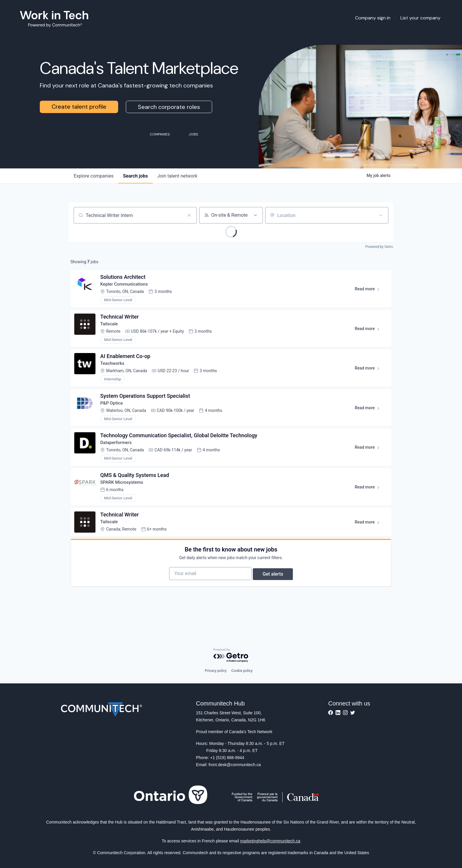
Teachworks (114, 370)
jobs (135, 176)
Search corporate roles (169, 107)
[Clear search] (189, 215)
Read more (369, 292)
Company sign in (373, 18)
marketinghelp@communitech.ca (270, 841)
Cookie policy (242, 671)
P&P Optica (113, 411)
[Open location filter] (381, 215)
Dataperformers (118, 453)
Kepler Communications (127, 286)
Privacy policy (216, 671)
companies (94, 176)
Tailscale (111, 328)
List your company (420, 18)
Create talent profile (79, 107)
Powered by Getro (379, 247)
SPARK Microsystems (124, 495)
